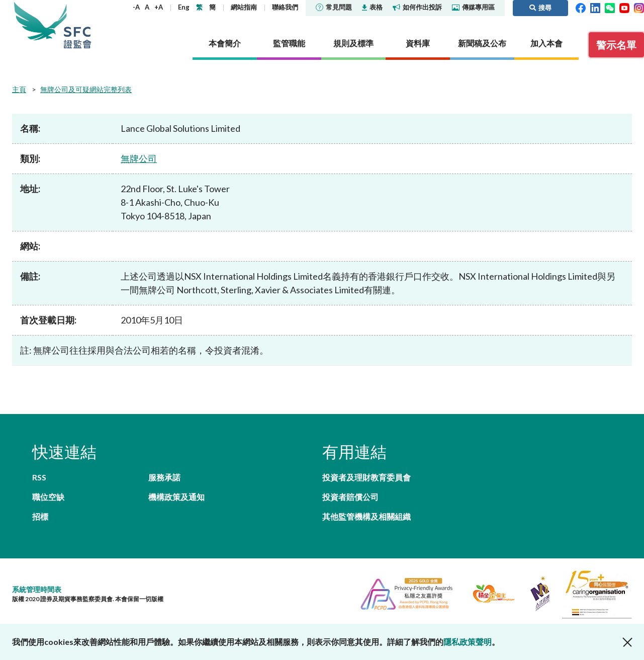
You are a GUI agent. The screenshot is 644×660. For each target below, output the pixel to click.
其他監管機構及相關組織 (366, 516)
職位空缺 (48, 497)
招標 (40, 516)
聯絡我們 (285, 7)
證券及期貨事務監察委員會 (77, 25)
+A (159, 7)
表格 (372, 7)
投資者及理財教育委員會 (366, 477)
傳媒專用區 (473, 7)
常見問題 (334, 7)
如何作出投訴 (417, 7)
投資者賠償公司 (350, 497)
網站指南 (244, 7)
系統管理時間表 (37, 589)
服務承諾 (164, 477)
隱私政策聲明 (468, 642)
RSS (39, 477)
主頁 (19, 89)
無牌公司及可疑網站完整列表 (86, 89)
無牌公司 (139, 158)
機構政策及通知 (176, 497)
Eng (184, 7)
